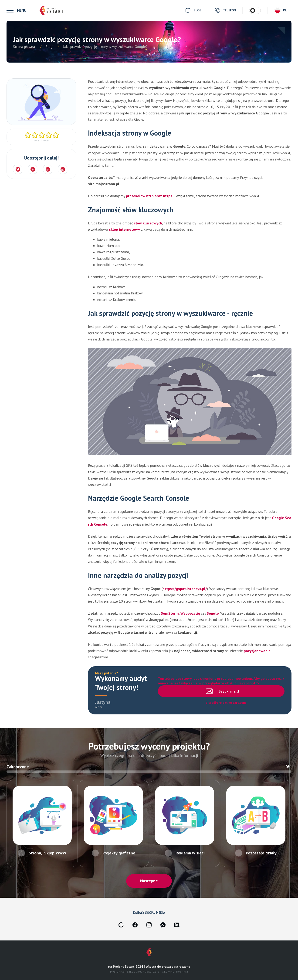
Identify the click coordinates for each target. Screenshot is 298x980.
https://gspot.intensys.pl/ (185, 589)
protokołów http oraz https (149, 196)
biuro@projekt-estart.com (226, 703)
